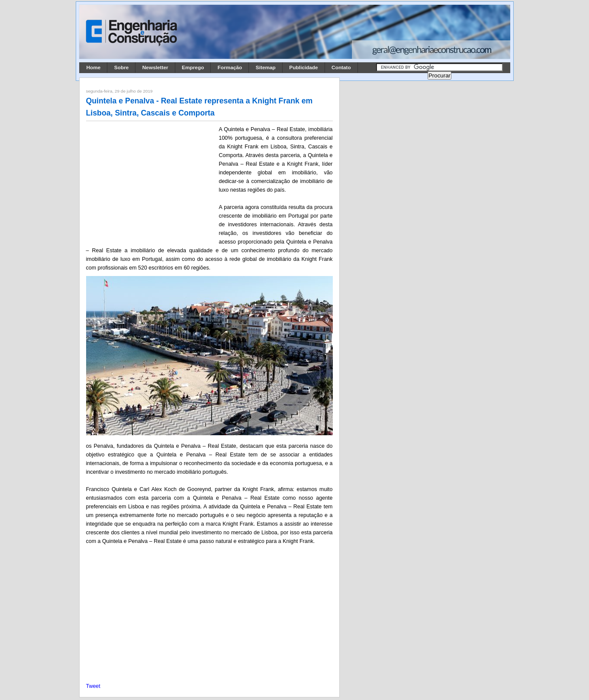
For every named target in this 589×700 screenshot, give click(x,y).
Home (94, 67)
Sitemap (266, 67)
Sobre (122, 67)
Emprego (193, 67)
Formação (230, 67)
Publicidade (303, 67)
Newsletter (155, 67)
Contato (341, 67)
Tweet (93, 686)
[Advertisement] (151, 182)
